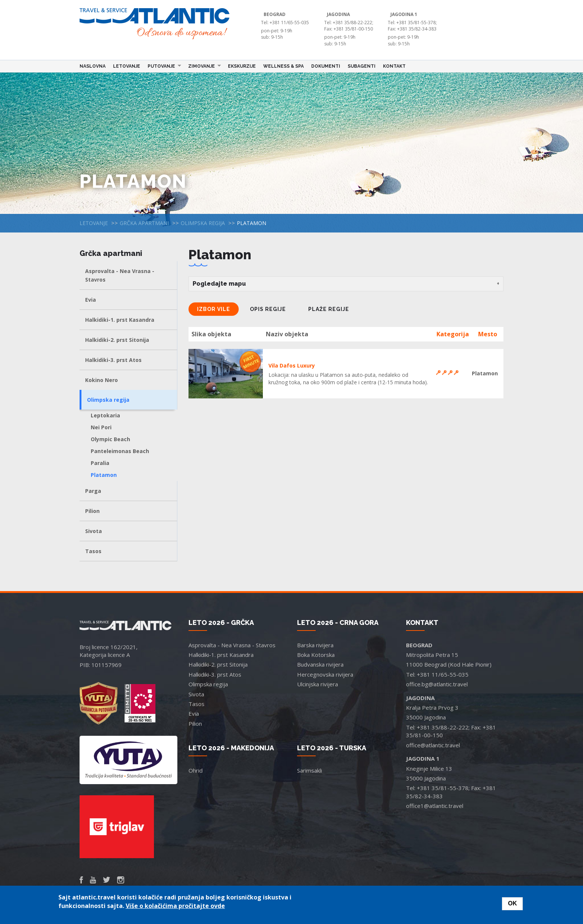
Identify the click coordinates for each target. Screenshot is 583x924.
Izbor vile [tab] (214, 309)
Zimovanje (203, 66)
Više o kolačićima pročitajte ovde (175, 906)
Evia (91, 300)
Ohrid (196, 770)
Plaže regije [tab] (329, 309)
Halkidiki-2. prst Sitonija (117, 340)
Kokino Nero (102, 380)
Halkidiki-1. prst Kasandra (120, 320)
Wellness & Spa (284, 66)
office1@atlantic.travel (435, 806)
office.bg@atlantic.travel (437, 684)
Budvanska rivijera (320, 664)
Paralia (100, 463)
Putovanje (162, 66)
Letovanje (127, 66)
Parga (93, 491)
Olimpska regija (203, 223)
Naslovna (93, 66)
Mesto (488, 334)
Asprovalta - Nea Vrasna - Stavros (120, 275)
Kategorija (453, 334)
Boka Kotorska (316, 655)
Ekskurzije (242, 66)
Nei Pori (101, 427)
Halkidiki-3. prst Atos (113, 360)
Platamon (104, 475)
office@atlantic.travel (433, 745)
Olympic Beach (110, 439)
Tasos (93, 551)
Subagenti (362, 66)
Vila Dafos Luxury (292, 365)
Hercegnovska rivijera (325, 674)
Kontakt (394, 66)
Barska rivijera (315, 645)
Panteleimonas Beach (120, 451)
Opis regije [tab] (268, 309)
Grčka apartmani (144, 223)
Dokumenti (326, 66)
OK (512, 903)
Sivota (94, 531)
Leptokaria (105, 415)
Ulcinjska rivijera (318, 684)
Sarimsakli (310, 770)
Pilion (92, 511)
